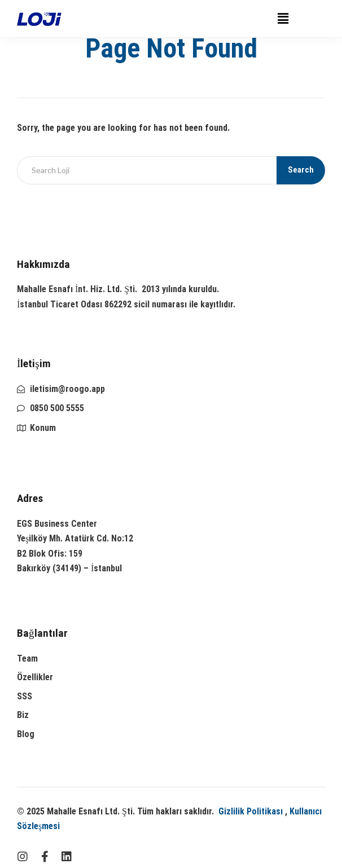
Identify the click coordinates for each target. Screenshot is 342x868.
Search (301, 170)
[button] (283, 19)
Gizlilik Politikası (251, 811)
